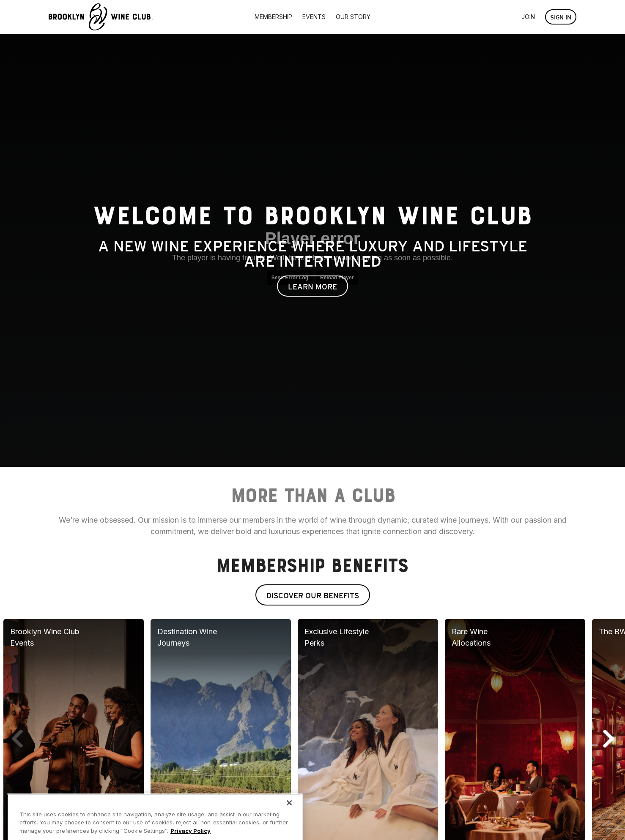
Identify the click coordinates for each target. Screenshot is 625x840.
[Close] (289, 816)
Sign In (561, 17)
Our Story (353, 17)
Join (528, 17)
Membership (273, 17)
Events (314, 17)
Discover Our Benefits (313, 596)
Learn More (312, 287)
